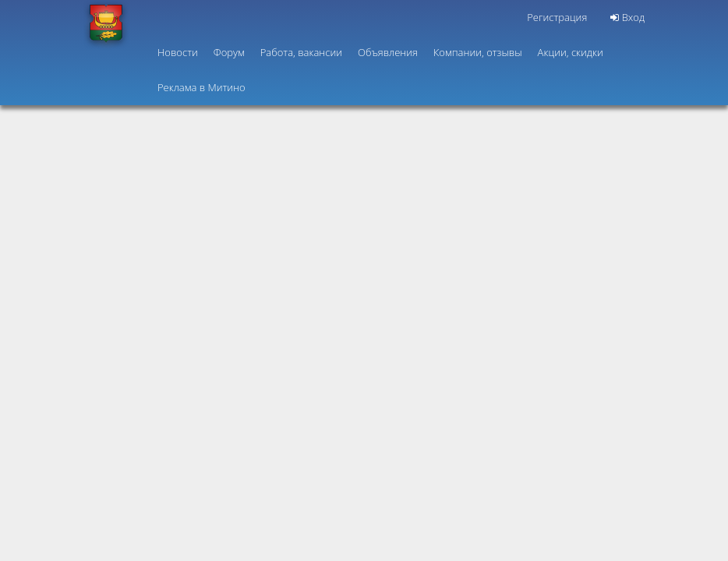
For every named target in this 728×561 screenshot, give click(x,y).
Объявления (388, 52)
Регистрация (557, 17)
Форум (229, 52)
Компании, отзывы (478, 52)
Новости (178, 52)
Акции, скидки (571, 52)
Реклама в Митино (201, 87)
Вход (627, 17)
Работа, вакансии (301, 52)
